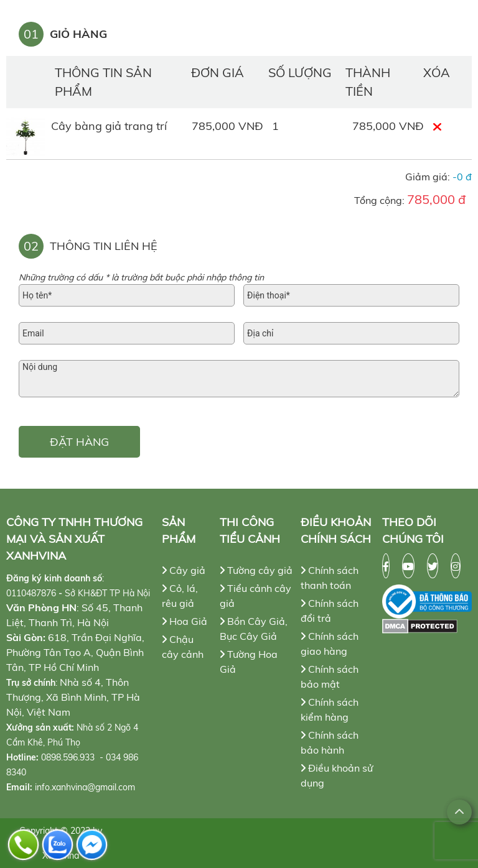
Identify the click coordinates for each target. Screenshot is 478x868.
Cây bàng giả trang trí (109, 126)
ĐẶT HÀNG (79, 442)
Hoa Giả (185, 621)
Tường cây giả (256, 570)
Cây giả (184, 570)
